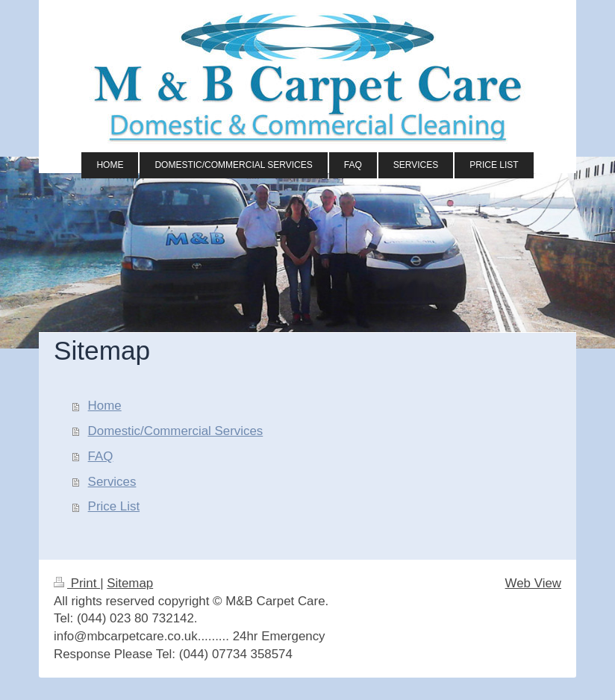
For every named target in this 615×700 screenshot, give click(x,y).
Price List (114, 506)
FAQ (101, 456)
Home (105, 406)
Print (77, 583)
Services (112, 482)
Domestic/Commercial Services (176, 431)
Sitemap (130, 583)
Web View (533, 583)
